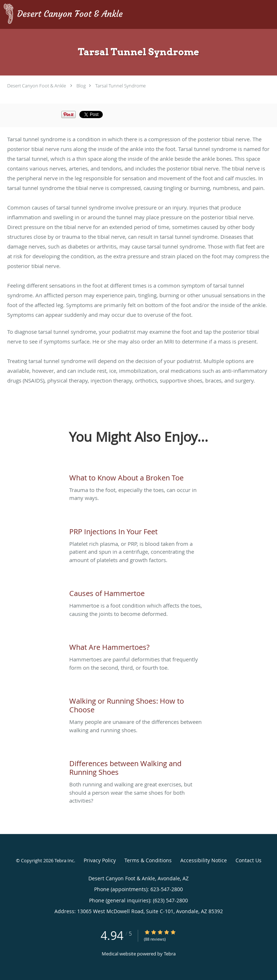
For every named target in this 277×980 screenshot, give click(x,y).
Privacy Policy (100, 860)
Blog (81, 86)
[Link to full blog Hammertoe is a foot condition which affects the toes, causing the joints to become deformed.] (138, 592)
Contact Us (249, 860)
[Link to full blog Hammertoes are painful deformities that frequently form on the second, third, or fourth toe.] (138, 646)
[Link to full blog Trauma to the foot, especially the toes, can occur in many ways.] (138, 476)
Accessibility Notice (204, 860)
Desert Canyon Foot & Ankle (37, 86)
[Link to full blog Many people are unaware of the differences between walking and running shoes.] (138, 704)
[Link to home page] (85, 14)
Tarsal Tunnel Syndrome (120, 86)
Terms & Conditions (148, 860)
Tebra (170, 954)
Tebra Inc (64, 860)
